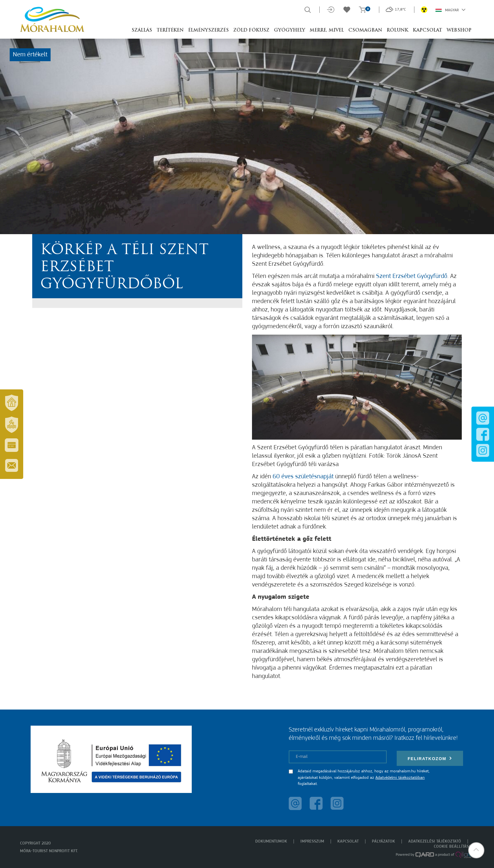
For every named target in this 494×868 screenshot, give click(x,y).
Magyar (450, 10)
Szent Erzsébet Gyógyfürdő (412, 276)
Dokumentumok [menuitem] (271, 841)
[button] (476, 850)
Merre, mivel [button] (327, 30)
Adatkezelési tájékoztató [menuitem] (435, 841)
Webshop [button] (459, 30)
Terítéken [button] (170, 30)
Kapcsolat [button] (427, 30)
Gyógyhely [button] (290, 30)
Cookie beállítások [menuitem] (454, 847)
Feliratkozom (430, 758)
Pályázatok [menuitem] (383, 841)
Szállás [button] (142, 30)
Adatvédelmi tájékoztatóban (400, 778)
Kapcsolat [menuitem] (348, 841)
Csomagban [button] (365, 30)
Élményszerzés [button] (208, 30)
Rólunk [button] (397, 30)
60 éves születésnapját (303, 477)
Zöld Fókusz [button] (251, 30)
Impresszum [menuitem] (312, 841)
